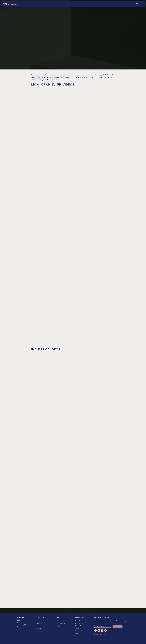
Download (105, 4)
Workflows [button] (92, 4)
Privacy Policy (79, 626)
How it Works (79, 4)
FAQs (57, 621)
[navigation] (73, 4)
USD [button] (142, 4)
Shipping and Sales (62, 626)
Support (122, 4)
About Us (78, 621)
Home (38, 621)
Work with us (79, 623)
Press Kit (78, 633)
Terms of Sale (79, 631)
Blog (114, 4)
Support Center (61, 623)
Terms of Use (79, 628)
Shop (131, 4)
